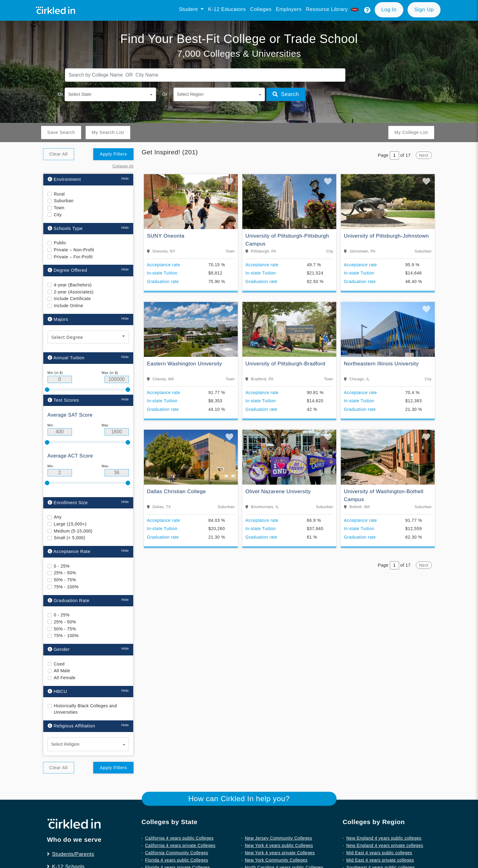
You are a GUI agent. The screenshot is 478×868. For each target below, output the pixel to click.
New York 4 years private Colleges (280, 852)
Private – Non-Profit (74, 249)
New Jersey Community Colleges (278, 838)
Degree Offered (67, 270)
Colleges (261, 9)
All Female (65, 678)
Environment (64, 179)
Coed (59, 664)
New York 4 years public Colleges (279, 845)
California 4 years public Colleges (179, 838)
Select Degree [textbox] (67, 337)
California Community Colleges (177, 852)
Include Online (69, 306)
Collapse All (123, 166)
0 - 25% (62, 566)
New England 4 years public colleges (384, 838)
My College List (411, 132)
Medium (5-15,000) (73, 531)
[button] (367, 10)
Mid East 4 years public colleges (379, 852)
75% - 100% (66, 586)
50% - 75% (65, 580)
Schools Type (65, 228)
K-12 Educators (227, 9)
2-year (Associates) (74, 292)
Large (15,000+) (70, 524)
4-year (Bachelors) (73, 285)
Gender (59, 649)
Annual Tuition (66, 358)
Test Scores (63, 400)
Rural (59, 194)
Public (60, 243)
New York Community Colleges (276, 860)
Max (105, 425)
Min (50, 425)
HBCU (57, 691)
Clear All (59, 154)
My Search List (108, 132)
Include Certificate (73, 299)
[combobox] (88, 337)
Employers (289, 9)
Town (59, 208)
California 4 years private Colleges (180, 845)
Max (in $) (110, 372)
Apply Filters (113, 154)
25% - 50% (65, 573)
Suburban (64, 201)
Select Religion (65, 744)
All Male (62, 671)
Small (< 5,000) (70, 538)
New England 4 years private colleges (385, 845)
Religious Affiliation (71, 726)
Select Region (190, 94)
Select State (80, 94)
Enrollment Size (68, 502)
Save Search (61, 132)
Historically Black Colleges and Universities (86, 709)
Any (58, 517)
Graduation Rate (69, 600)
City (58, 214)
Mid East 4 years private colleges (380, 860)
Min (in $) (55, 372)
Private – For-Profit (73, 256)
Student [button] (189, 9)
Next (424, 155)
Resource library (333, 9)
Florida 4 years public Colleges (177, 860)
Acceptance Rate (69, 551)
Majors (58, 319)
